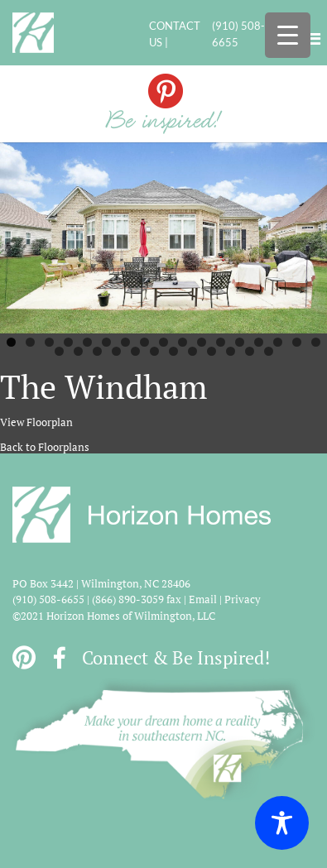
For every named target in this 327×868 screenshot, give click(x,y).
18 (59, 351)
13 (240, 342)
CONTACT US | (175, 34)
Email (203, 599)
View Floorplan (36, 422)
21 (116, 351)
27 (231, 351)
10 (183, 342)
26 (212, 351)
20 (97, 351)
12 (221, 342)
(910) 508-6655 (238, 34)
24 (173, 351)
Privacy (243, 599)
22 (135, 351)
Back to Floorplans (45, 447)
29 (269, 351)
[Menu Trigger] (288, 35)
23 (154, 351)
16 (297, 342)
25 (192, 351)
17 (316, 342)
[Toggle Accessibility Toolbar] (282, 823)
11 (202, 342)
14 (259, 342)
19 (78, 351)
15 (278, 342)
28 (250, 351)
